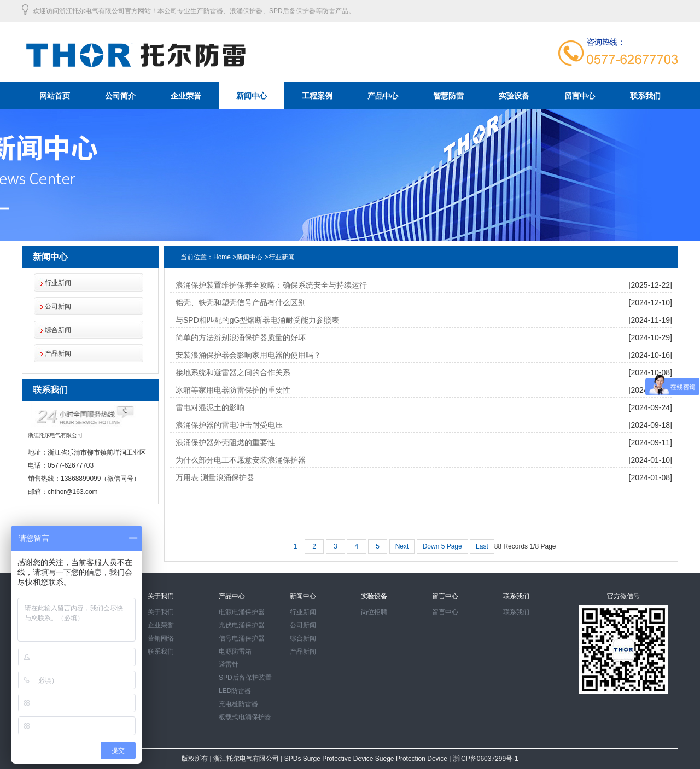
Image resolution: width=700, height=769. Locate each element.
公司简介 (120, 96)
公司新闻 (58, 306)
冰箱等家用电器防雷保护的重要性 (233, 390)
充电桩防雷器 (238, 704)
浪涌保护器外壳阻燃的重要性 (225, 442)
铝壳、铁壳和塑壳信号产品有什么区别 (241, 302)
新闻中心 (252, 96)
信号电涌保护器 (242, 638)
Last (482, 546)
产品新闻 (58, 353)
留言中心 (580, 96)
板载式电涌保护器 (245, 717)
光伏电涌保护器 (242, 625)
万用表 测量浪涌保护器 (215, 477)
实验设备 (514, 96)
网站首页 (55, 96)
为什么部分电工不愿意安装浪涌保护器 (241, 460)
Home (222, 257)
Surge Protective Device (339, 759)
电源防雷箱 (235, 651)
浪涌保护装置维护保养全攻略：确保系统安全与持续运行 (271, 285)
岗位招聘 (374, 612)
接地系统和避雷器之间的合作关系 (233, 372)
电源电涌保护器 (242, 612)
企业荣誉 (186, 96)
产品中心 (383, 96)
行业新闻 (58, 283)
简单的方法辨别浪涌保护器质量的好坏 (241, 337)
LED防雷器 (235, 691)
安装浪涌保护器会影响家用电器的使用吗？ (248, 355)
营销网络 (161, 638)
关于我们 (161, 612)
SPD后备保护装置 (245, 678)
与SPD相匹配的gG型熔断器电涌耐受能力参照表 (257, 320)
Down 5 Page (442, 546)
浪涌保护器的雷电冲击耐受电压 (229, 425)
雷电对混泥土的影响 (210, 407)
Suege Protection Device (412, 759)
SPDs (294, 759)
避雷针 (229, 665)
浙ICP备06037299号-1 (484, 759)
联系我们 (645, 96)
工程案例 (317, 96)
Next (402, 546)
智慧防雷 (448, 96)
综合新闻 (58, 330)
